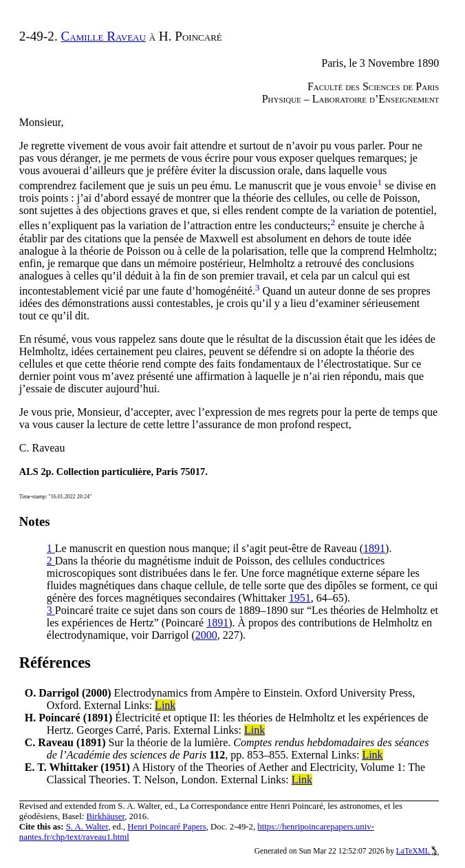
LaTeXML (418, 851)
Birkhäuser (106, 816)
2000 (206, 635)
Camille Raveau (104, 36)
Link (165, 705)
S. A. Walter (87, 827)
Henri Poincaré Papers (166, 827)
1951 (300, 598)
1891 (374, 548)
